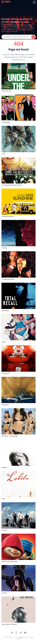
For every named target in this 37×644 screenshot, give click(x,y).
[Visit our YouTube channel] (25, 633)
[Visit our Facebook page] (12, 633)
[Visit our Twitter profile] (21, 633)
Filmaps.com (11, 637)
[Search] (16, 37)
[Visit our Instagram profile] (16, 633)
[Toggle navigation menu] (34, 2)
